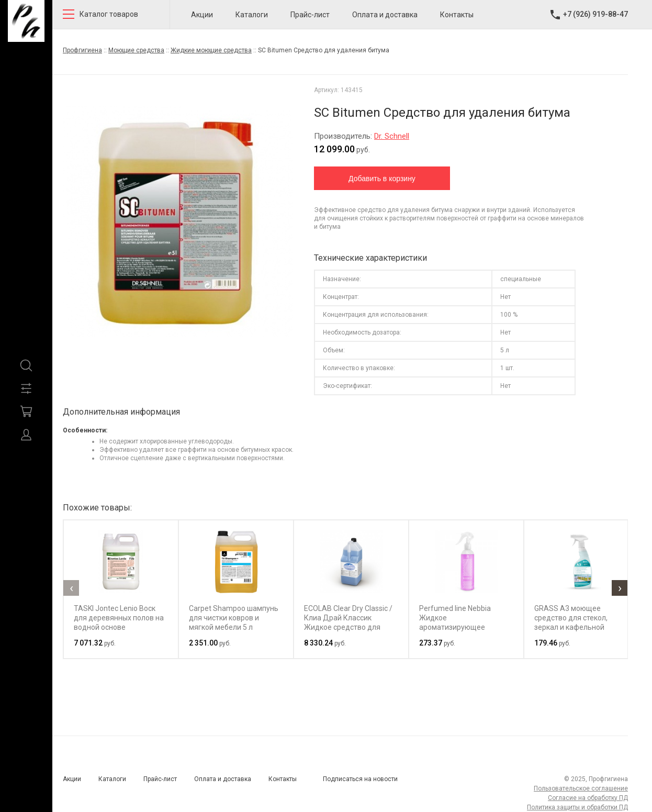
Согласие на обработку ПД (588, 798)
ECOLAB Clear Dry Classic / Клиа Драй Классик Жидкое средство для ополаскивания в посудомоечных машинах (348, 627)
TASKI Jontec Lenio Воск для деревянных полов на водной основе (119, 618)
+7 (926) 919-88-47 (595, 14)
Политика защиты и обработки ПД (577, 807)
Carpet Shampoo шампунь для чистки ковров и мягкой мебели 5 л (234, 618)
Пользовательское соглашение (581, 788)
